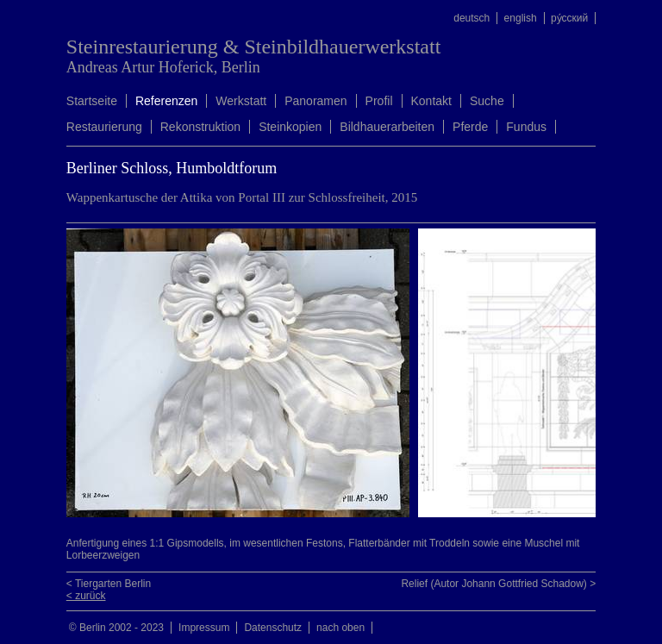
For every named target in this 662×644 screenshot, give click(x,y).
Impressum (204, 628)
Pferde (470, 127)
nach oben (340, 628)
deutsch (472, 18)
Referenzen (166, 101)
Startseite (92, 101)
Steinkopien (290, 127)
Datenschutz (273, 628)
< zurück (86, 596)
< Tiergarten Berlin (109, 584)
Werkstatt (241, 101)
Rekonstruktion (200, 127)
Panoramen (315, 101)
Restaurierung (104, 127)
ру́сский (569, 18)
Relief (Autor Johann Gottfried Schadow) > (498, 584)
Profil (379, 101)
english (521, 18)
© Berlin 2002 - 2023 (116, 628)
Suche (487, 101)
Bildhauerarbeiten (387, 127)
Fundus (526, 127)
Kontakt (431, 101)
